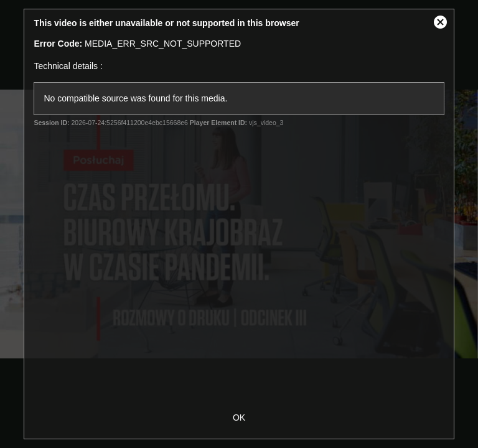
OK (239, 418)
